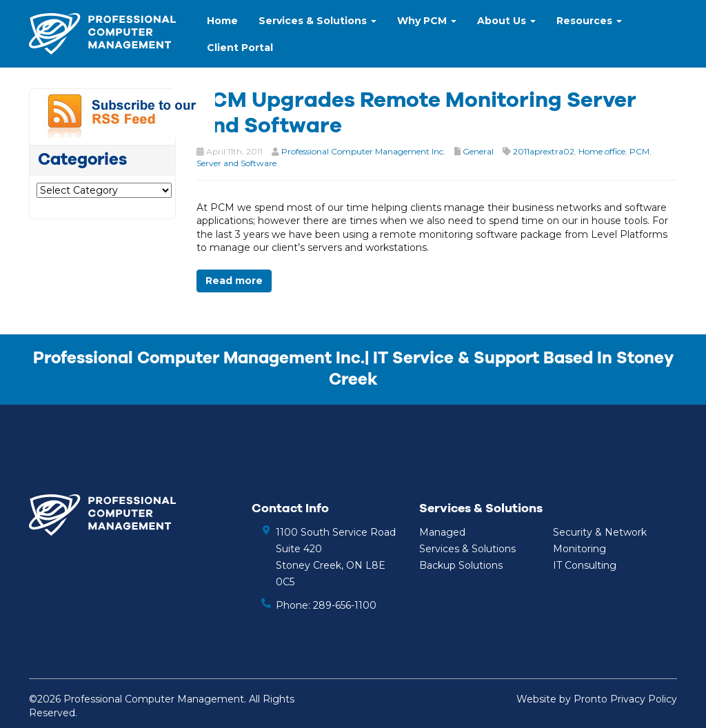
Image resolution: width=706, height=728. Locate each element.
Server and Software (236, 163)
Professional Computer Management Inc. (363, 151)
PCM (639, 151)
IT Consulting (585, 565)
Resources (589, 21)
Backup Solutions (461, 565)
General (478, 151)
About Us (506, 21)
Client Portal (240, 48)
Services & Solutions (317, 21)
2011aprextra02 (544, 151)
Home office (602, 151)
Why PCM (427, 21)
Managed (442, 532)
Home (222, 21)
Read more (234, 281)
